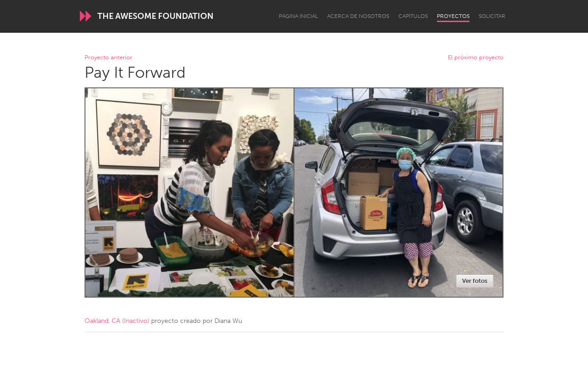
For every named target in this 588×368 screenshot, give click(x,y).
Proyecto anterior (108, 58)
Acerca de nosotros (358, 16)
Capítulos (413, 16)
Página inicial (298, 16)
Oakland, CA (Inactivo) (117, 321)
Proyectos (453, 16)
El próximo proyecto (476, 58)
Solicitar (492, 16)
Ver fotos (475, 281)
